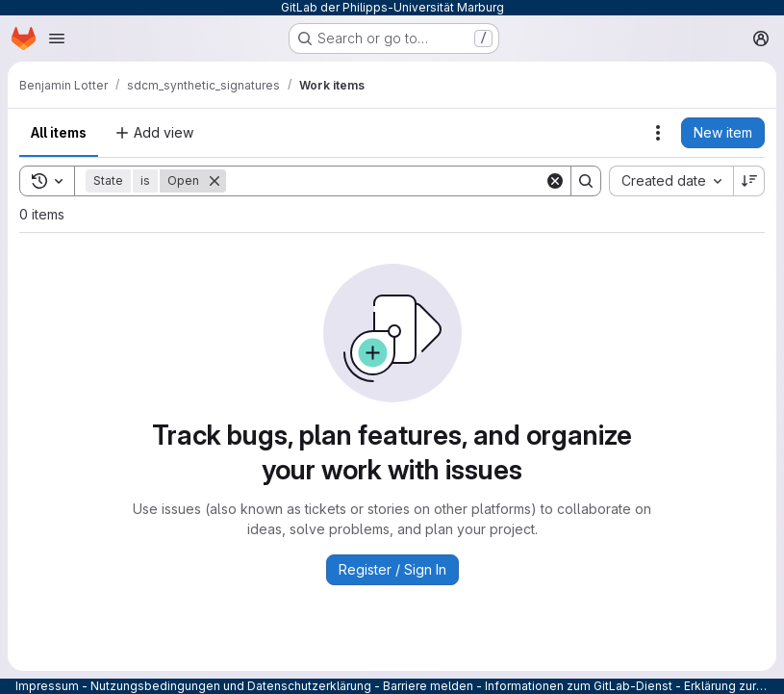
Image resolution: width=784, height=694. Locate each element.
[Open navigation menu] (57, 39)
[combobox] (671, 181)
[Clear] (555, 181)
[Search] (385, 181)
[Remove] (215, 181)
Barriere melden (428, 686)
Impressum (47, 686)
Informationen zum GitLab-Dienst (579, 686)
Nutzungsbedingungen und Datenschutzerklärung (231, 686)
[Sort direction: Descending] (749, 181)
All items (59, 132)
